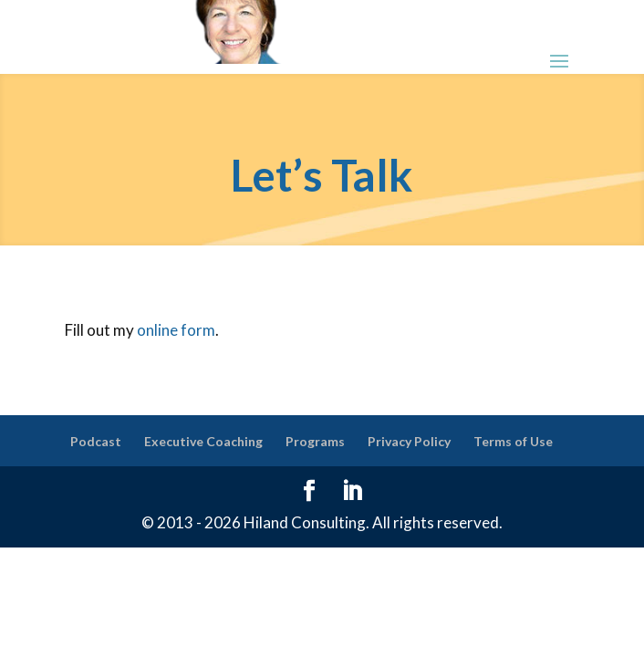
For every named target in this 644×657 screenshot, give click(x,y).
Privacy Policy (409, 441)
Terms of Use (513, 441)
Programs (315, 441)
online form (176, 330)
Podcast (96, 441)
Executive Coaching (203, 441)
